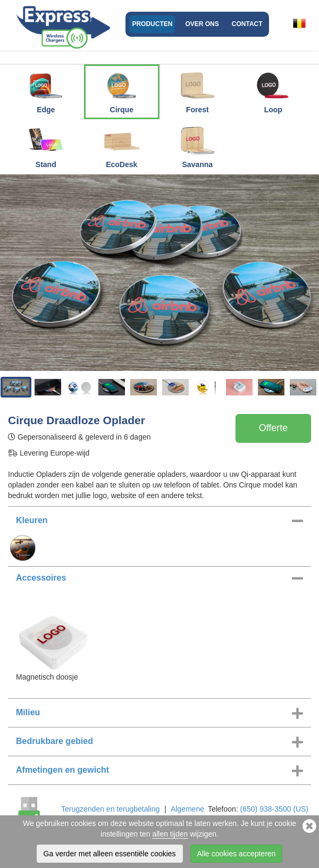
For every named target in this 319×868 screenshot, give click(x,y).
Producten (152, 24)
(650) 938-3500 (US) (274, 809)
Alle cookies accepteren (237, 854)
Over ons (202, 24)
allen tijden (170, 834)
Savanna (197, 145)
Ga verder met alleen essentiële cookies (110, 854)
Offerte (274, 428)
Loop (273, 90)
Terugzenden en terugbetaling (110, 809)
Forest (197, 90)
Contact (247, 24)
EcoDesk (122, 145)
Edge (46, 90)
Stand (46, 145)
